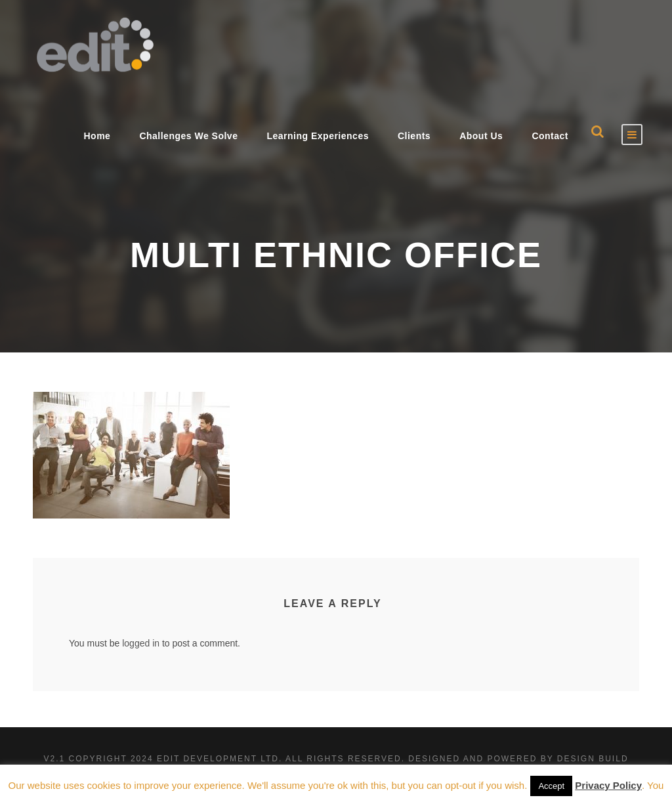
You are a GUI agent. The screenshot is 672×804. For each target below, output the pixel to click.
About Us (481, 136)
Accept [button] (551, 786)
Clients (414, 136)
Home (97, 136)
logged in (141, 643)
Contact (550, 136)
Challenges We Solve (188, 136)
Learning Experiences (318, 136)
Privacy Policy (608, 785)
